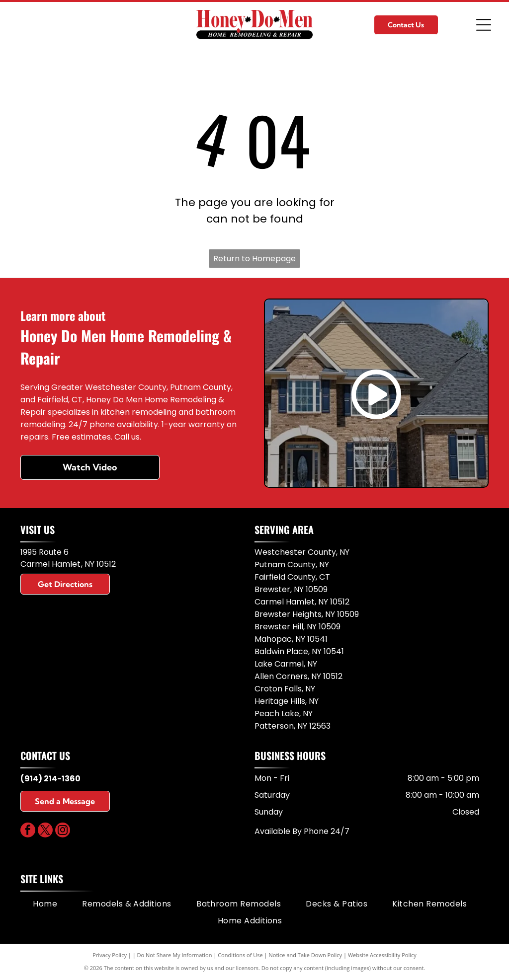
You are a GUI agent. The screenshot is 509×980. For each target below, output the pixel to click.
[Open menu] (484, 25)
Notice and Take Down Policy (306, 955)
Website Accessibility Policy (382, 955)
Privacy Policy (110, 955)
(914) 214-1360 (50, 779)
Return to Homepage (254, 259)
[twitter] (45, 831)
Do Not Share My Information (175, 955)
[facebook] (28, 831)
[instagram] (63, 831)
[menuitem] (45, 904)
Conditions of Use (240, 955)
